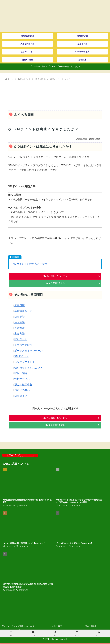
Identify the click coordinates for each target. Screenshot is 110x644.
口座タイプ (21, 396)
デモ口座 (19, 305)
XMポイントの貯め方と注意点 (30, 264)
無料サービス (22, 379)
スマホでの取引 (23, 345)
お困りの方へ (22, 390)
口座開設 (19, 317)
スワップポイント (25, 362)
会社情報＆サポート (26, 311)
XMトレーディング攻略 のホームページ (19, 628)
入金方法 (19, 328)
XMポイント (21, 356)
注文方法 (19, 322)
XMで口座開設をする (55, 283)
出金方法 (19, 334)
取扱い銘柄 (21, 373)
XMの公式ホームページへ (55, 276)
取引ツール (21, 339)
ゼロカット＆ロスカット (29, 368)
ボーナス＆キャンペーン (29, 351)
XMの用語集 (91, 626)
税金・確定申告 (23, 385)
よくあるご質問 (55, 626)
